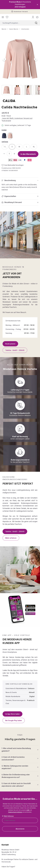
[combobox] (16, 23)
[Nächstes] (36, 59)
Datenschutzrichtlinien (15, 812)
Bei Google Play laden (14, 720)
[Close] (37, 5)
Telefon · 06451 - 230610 (15, 350)
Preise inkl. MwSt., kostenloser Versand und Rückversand (17, 120)
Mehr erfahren (11, 538)
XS (6, 147)
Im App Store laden (12, 714)
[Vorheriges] (4, 59)
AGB (28, 810)
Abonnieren (20, 829)
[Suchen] (36, 23)
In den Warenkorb (28, 154)
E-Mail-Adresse (9, 816)
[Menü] (3, 17)
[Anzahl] (9, 154)
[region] (20, 65)
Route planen (10, 344)
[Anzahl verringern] (4, 154)
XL (34, 147)
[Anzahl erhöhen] (14, 154)
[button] (20, 181)
